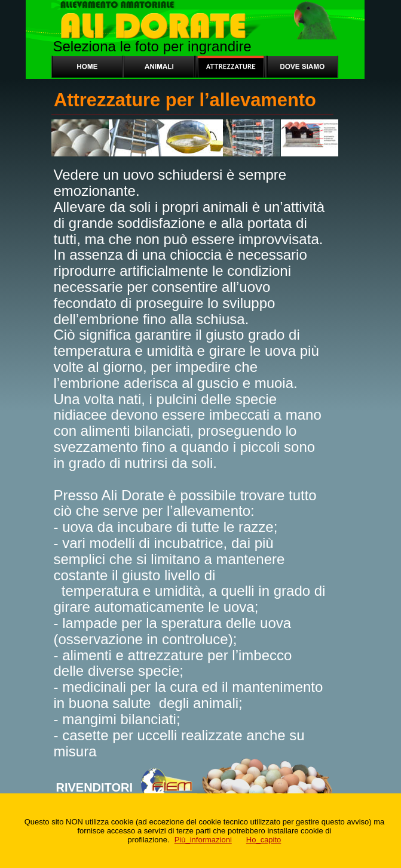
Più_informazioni (203, 840)
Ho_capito (264, 840)
